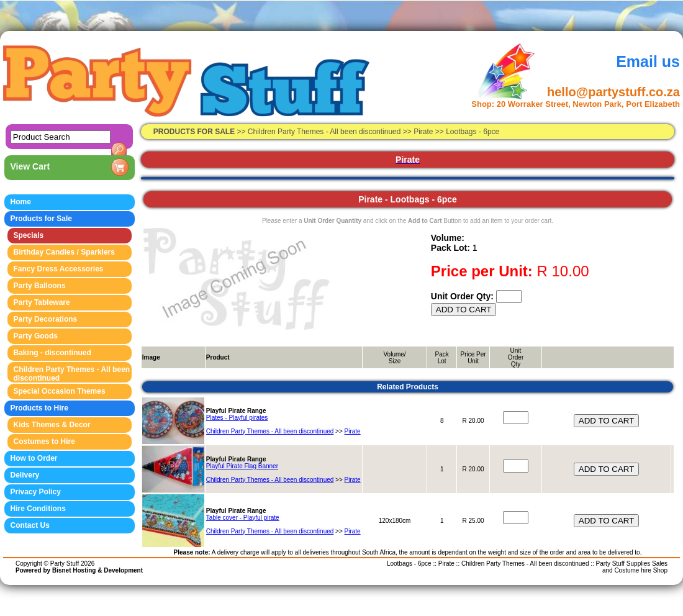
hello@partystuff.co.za (613, 92)
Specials (29, 235)
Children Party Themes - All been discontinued (325, 132)
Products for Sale (41, 219)
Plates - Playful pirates (237, 418)
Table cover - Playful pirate (243, 518)
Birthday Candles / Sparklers (64, 252)
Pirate (353, 431)
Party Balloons (40, 286)
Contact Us (30, 525)
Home (21, 202)
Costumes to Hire (44, 442)
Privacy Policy (36, 492)
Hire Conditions (38, 509)
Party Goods (36, 336)
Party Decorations (46, 319)
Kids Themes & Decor (52, 425)
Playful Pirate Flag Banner (242, 466)
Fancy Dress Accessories (59, 269)
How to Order (34, 458)
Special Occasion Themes (60, 391)
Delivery (25, 475)
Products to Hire (39, 408)
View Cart (30, 166)
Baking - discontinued (52, 353)
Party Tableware (42, 302)
